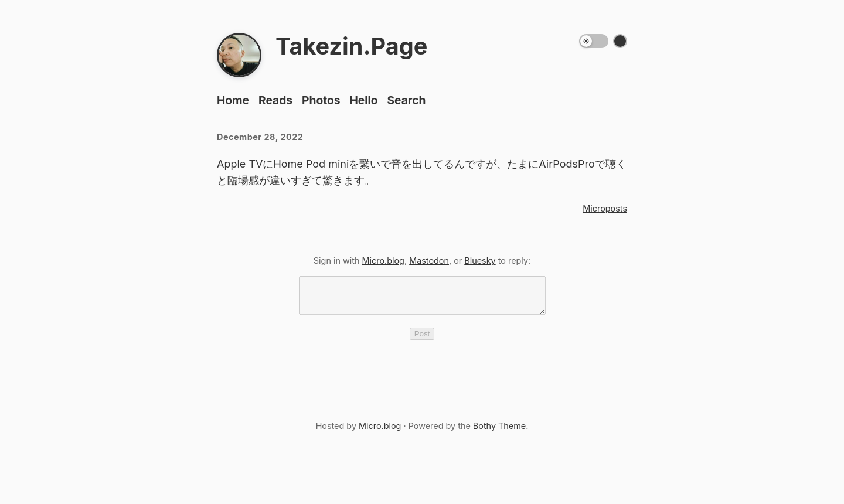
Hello (364, 100)
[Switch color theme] (620, 41)
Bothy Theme (499, 433)
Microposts (605, 208)
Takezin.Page (351, 46)
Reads (275, 100)
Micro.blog (383, 260)
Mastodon (429, 260)
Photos (321, 100)
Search (406, 100)
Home (233, 100)
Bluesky (480, 260)
